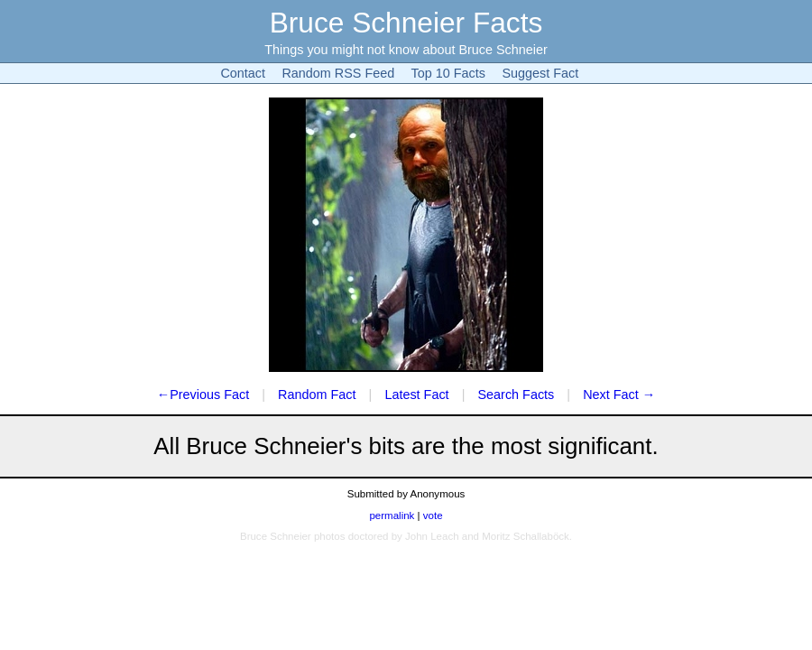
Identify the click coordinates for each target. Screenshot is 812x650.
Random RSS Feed (338, 73)
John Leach (432, 536)
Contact (243, 73)
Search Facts (517, 395)
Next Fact (611, 395)
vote (433, 515)
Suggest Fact (540, 73)
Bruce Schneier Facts (406, 23)
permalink (392, 515)
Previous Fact (209, 395)
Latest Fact (416, 395)
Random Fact (317, 395)
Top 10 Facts (448, 73)
